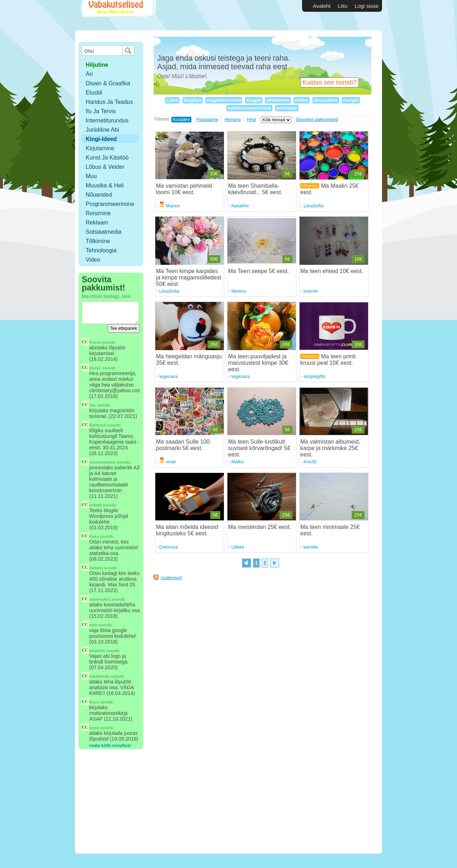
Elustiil (94, 93)
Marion (170, 206)
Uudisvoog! (171, 578)
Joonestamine (102, 462)
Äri (89, 74)
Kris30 (310, 462)
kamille (311, 547)
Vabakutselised (117, 15)
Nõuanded (99, 195)
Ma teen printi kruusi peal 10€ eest (328, 360)
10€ (214, 174)
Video (93, 260)
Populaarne (207, 120)
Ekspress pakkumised (317, 120)
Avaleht (322, 6)
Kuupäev (181, 120)
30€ (286, 344)
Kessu (95, 342)
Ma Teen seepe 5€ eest (258, 271)
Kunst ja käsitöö (107, 158)
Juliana (96, 568)
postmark (287, 108)
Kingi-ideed (101, 139)
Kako (94, 536)
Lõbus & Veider (105, 167)
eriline (302, 100)
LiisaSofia (313, 206)
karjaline (97, 651)
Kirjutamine (100, 148)
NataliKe (240, 206)
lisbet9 (96, 505)
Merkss (239, 291)
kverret (311, 291)
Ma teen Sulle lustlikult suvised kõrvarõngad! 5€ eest (259, 448)
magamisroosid (224, 100)
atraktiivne (278, 100)
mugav (254, 100)
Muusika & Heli (105, 185)
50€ (214, 259)
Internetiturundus (107, 120)
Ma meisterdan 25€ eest (259, 527)
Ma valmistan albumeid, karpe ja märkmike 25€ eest (330, 448)
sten (93, 625)
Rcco (94, 702)
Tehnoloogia (101, 250)
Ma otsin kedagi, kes (106, 296)
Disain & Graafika (108, 83)
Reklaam (97, 223)
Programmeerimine (110, 204)
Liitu (343, 6)
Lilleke (238, 547)
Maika (238, 462)
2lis (92, 405)
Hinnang (233, 120)
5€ (287, 174)
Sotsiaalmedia (104, 232)
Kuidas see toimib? (330, 82)
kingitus (193, 100)
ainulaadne (326, 100)
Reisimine (98, 213)
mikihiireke (99, 676)
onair (168, 462)
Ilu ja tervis (101, 111)
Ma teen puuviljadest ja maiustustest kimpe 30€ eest (258, 363)
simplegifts (314, 376)
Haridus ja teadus (109, 102)
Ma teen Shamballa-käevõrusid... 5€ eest (255, 189)
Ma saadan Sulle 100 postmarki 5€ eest (183, 445)
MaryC (95, 368)
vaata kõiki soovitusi (110, 746)
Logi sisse (366, 6)
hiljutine (97, 65)
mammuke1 (100, 599)
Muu (91, 176)
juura (94, 728)
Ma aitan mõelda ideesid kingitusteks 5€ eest (187, 530)
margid (351, 100)
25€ (358, 174)
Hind (252, 120)
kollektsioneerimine (249, 108)
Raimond (98, 425)
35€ (214, 344)
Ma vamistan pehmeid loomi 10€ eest (184, 189)
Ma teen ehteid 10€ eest (331, 271)
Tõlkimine (98, 241)
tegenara (168, 376)
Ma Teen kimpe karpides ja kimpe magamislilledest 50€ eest (189, 277)
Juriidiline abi (102, 130)
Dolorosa (169, 547)
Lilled (172, 100)
